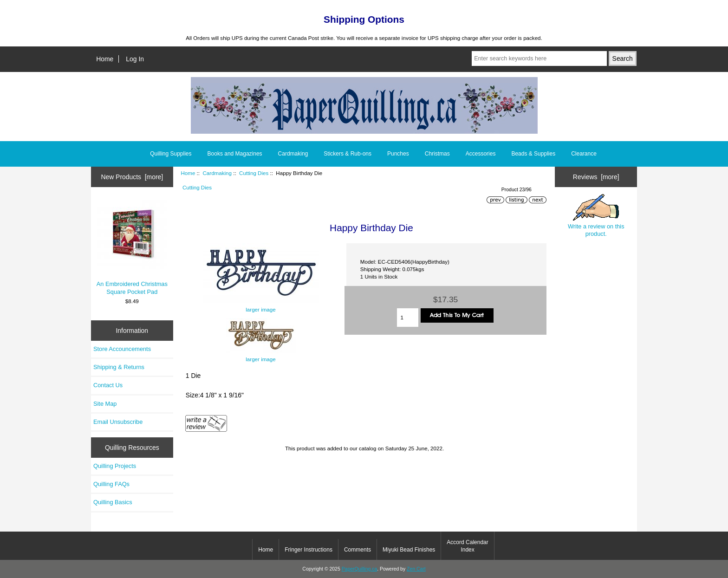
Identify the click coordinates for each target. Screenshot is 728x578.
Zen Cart (416, 569)
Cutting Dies (254, 173)
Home (105, 59)
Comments (357, 550)
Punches (398, 154)
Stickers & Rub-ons (348, 154)
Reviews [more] (596, 177)
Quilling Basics (113, 502)
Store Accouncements (122, 349)
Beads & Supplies (533, 154)
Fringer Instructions (309, 550)
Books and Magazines (235, 154)
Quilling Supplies (171, 154)
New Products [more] (132, 177)
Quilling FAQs (111, 484)
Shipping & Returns (119, 367)
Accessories (481, 154)
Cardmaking (217, 173)
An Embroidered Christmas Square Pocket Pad (132, 247)
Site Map (105, 404)
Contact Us (108, 385)
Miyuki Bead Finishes (409, 550)
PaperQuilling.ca (360, 569)
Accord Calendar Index (467, 546)
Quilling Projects (115, 466)
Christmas (437, 154)
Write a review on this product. (596, 215)
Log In (135, 59)
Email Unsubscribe (118, 422)
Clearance (584, 154)
